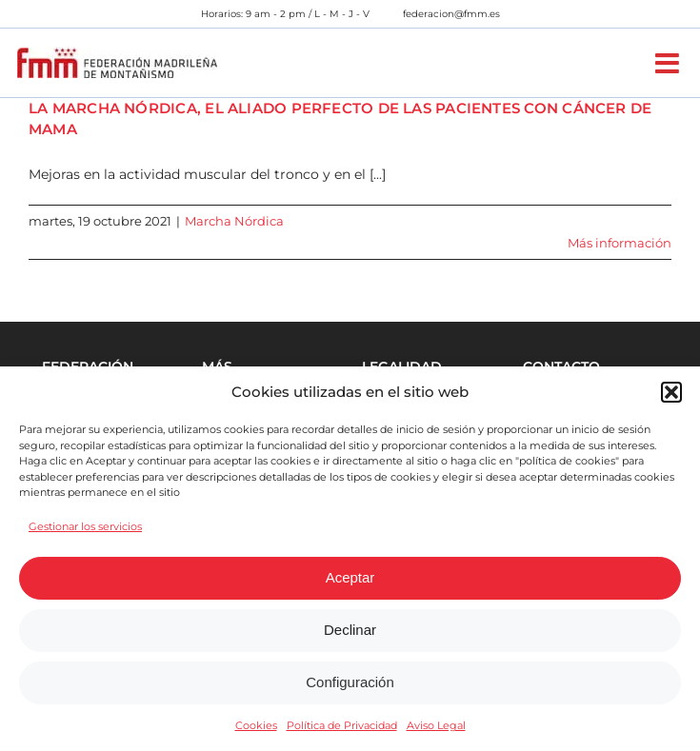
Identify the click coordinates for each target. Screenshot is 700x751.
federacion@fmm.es (451, 14)
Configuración (350, 682)
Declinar (350, 630)
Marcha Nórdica (234, 221)
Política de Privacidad (342, 725)
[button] (671, 392)
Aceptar (350, 577)
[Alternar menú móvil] (669, 63)
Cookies (256, 725)
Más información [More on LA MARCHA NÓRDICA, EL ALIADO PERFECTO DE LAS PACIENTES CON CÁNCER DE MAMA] (620, 243)
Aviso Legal (436, 725)
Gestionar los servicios (85, 526)
